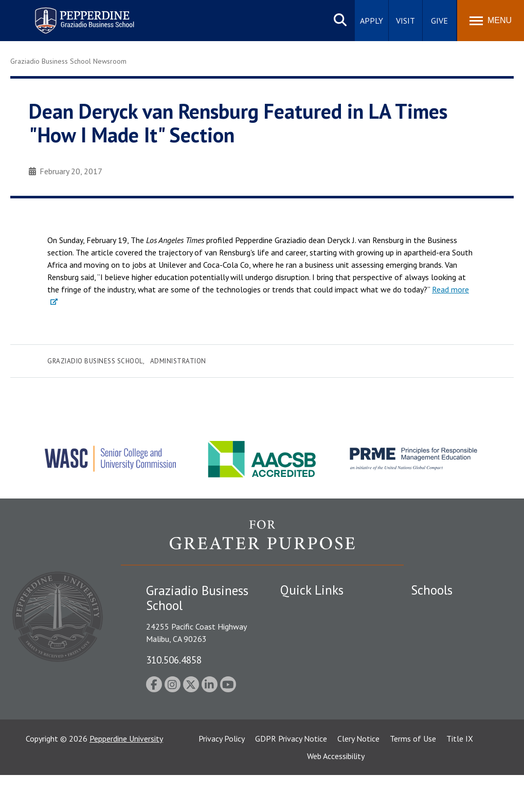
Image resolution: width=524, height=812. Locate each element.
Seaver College (437, 610)
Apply (372, 21)
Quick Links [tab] (312, 590)
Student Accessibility (316, 645)
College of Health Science (456, 720)
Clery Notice (358, 776)
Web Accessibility (336, 793)
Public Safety (303, 628)
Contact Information (316, 699)
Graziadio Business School (95, 361)
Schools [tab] (432, 590)
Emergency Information (321, 663)
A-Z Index (297, 717)
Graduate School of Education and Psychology (456, 668)
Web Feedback (305, 734)
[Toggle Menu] (491, 21)
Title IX (460, 776)
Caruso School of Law (449, 628)
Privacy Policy (222, 776)
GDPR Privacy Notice (291, 776)
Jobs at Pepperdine (312, 681)
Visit (405, 21)
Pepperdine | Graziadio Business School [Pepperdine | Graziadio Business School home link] (71, 14)
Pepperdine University (126, 776)
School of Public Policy (450, 703)
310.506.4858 (174, 660)
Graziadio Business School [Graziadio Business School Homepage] (456, 645)
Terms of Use (413, 776)
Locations (297, 610)
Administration (178, 361)
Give (439, 21)
